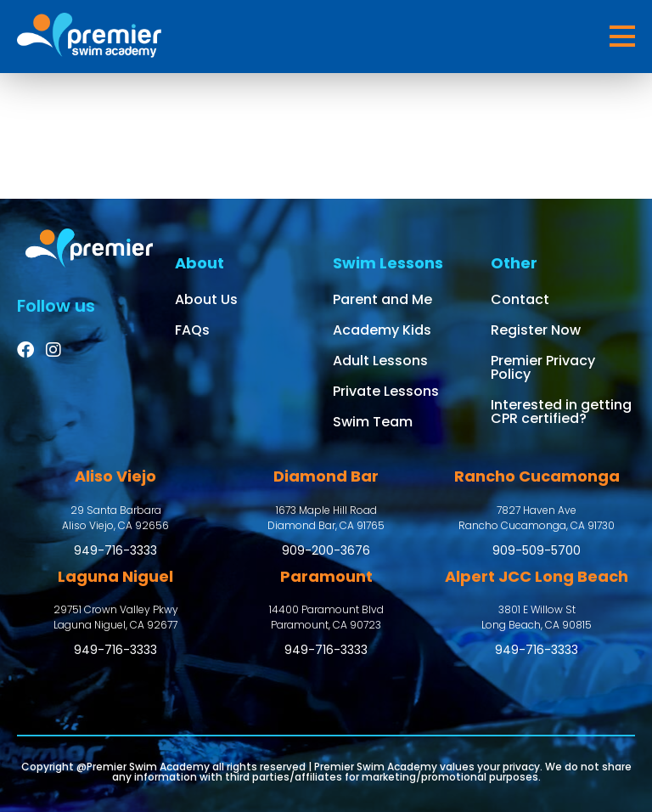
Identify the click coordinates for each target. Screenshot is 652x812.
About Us (206, 299)
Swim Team (373, 422)
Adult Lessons (380, 361)
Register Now (536, 330)
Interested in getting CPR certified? (561, 412)
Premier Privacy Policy (543, 367)
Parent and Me (382, 299)
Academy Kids (382, 330)
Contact (520, 299)
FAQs (192, 330)
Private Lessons (386, 391)
